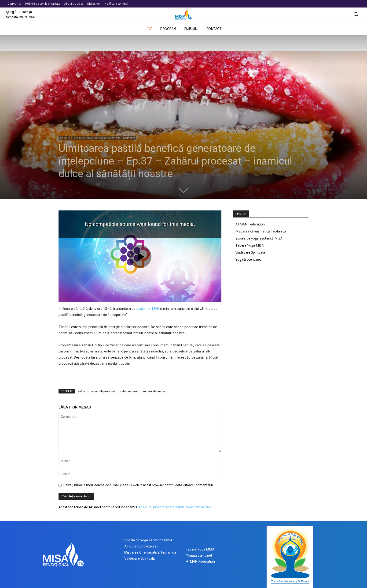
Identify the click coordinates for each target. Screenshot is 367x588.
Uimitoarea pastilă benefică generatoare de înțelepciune (104, 138)
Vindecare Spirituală (139, 558)
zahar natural (129, 391)
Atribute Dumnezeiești (141, 546)
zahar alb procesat (103, 391)
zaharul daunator (154, 391)
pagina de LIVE (148, 309)
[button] (356, 14)
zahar (82, 391)
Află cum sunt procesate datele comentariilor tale (175, 507)
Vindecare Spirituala (250, 252)
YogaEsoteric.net (248, 259)
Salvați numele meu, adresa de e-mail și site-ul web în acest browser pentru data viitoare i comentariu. (139, 485)
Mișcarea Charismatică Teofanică (261, 231)
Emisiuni (65, 138)
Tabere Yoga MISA (250, 245)
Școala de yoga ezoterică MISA (259, 238)
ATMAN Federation (250, 224)
